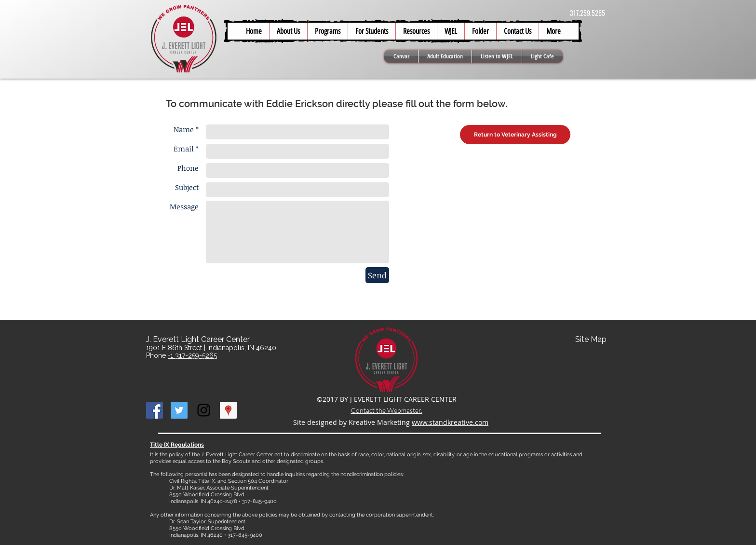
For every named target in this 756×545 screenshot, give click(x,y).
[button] (371, 31)
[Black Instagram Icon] (204, 410)
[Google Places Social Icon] (228, 410)
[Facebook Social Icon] (155, 410)
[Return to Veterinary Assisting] (515, 135)
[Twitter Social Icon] (179, 410)
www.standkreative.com (450, 422)
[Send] (377, 275)
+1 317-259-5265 (192, 355)
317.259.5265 (587, 13)
